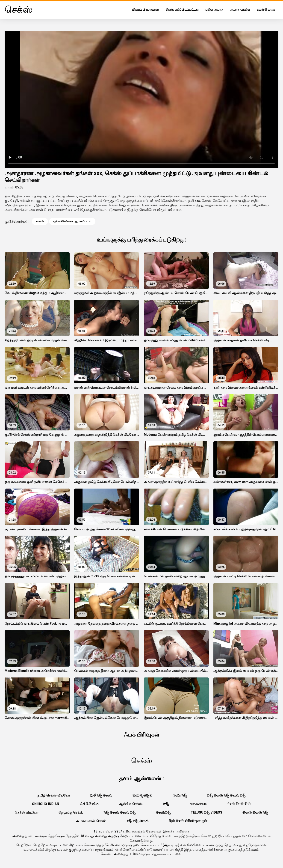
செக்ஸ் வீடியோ (27, 812)
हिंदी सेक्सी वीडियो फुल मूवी (188, 821)
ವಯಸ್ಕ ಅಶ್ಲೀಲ (142, 795)
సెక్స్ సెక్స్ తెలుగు (138, 821)
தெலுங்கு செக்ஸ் (71, 812)
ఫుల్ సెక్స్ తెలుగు (101, 795)
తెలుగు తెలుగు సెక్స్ (255, 812)
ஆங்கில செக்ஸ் (131, 804)
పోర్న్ (166, 804)
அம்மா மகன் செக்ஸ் (91, 821)
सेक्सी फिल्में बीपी (239, 804)
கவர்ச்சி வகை (266, 10)
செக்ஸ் (106, 854)
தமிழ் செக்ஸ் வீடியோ (54, 795)
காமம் (40, 221)
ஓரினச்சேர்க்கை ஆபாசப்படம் (72, 221)
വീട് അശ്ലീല (198, 804)
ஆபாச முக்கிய (240, 10)
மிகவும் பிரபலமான (145, 10)
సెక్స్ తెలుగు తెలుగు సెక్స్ (120, 812)
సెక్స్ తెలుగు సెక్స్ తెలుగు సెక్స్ (226, 795)
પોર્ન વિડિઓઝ (89, 804)
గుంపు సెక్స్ (180, 795)
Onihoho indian (46, 804)
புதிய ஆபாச (214, 10)
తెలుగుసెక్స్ (163, 812)
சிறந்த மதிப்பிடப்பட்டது (182, 10)
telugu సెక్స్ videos (206, 812)
